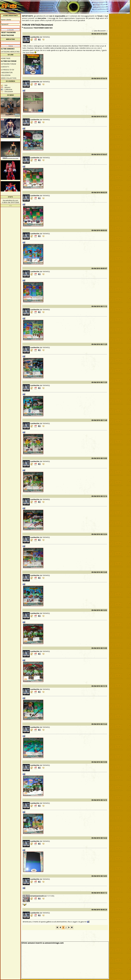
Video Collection (9, 78)
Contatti (5, 67)
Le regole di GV (7, 70)
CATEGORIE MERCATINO (10, 52)
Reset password (9, 32)
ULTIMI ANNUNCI (8, 49)
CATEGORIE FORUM (8, 64)
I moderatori (7, 72)
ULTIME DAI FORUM (9, 61)
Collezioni (6, 75)
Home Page (6, 58)
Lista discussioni (100, 31)
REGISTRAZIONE (8, 35)
